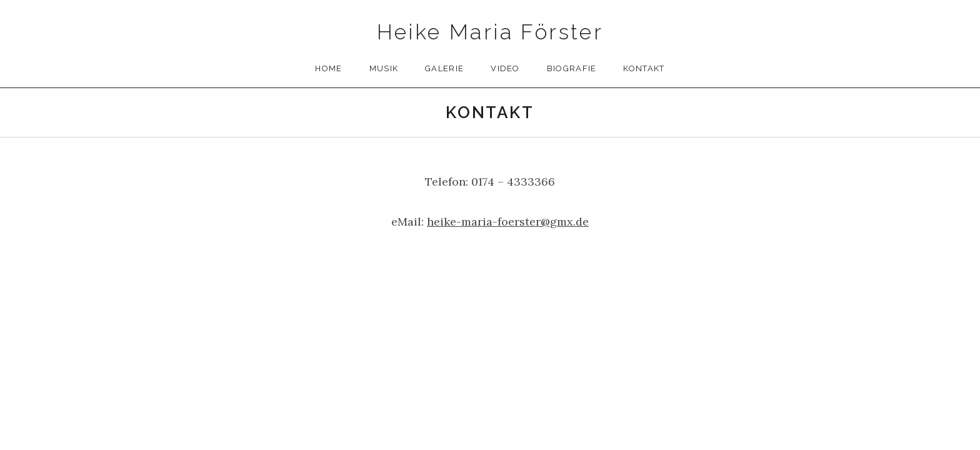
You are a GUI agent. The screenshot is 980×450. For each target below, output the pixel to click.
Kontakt (644, 68)
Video (505, 68)
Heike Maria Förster (490, 32)
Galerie (444, 68)
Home (328, 68)
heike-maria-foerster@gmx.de (508, 222)
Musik (384, 68)
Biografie (572, 68)
